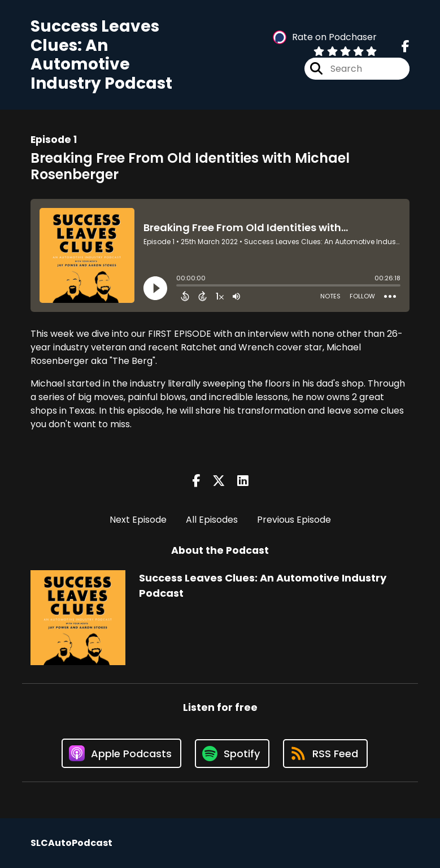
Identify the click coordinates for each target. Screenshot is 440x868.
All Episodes (212, 520)
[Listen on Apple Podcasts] (121, 753)
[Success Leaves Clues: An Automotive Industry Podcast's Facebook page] (406, 47)
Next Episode (138, 520)
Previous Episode (294, 520)
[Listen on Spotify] (232, 754)
